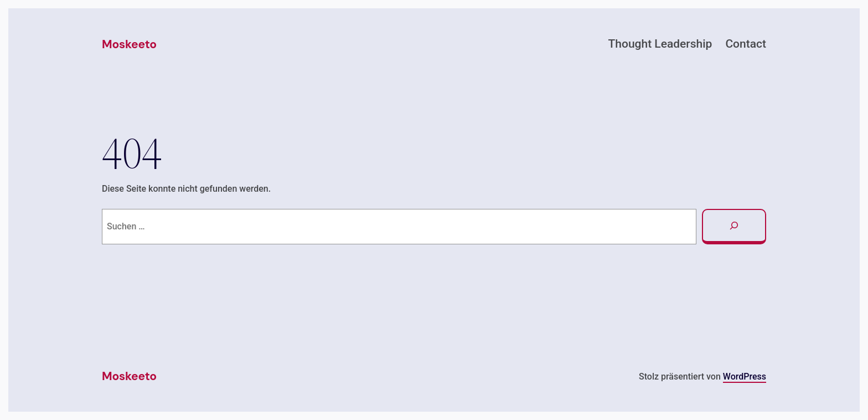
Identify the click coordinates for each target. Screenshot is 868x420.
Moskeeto (129, 44)
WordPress (745, 377)
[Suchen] (734, 227)
